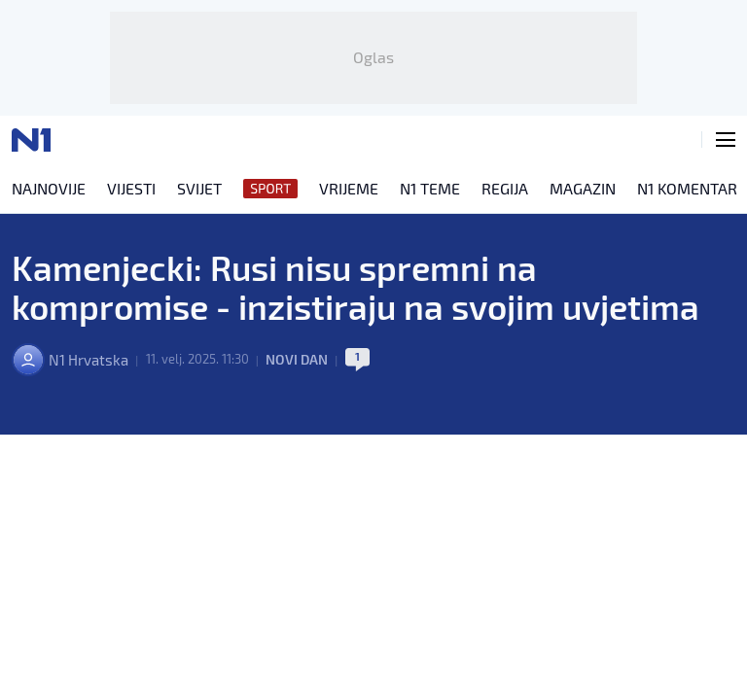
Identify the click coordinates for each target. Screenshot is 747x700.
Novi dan (310, 416)
